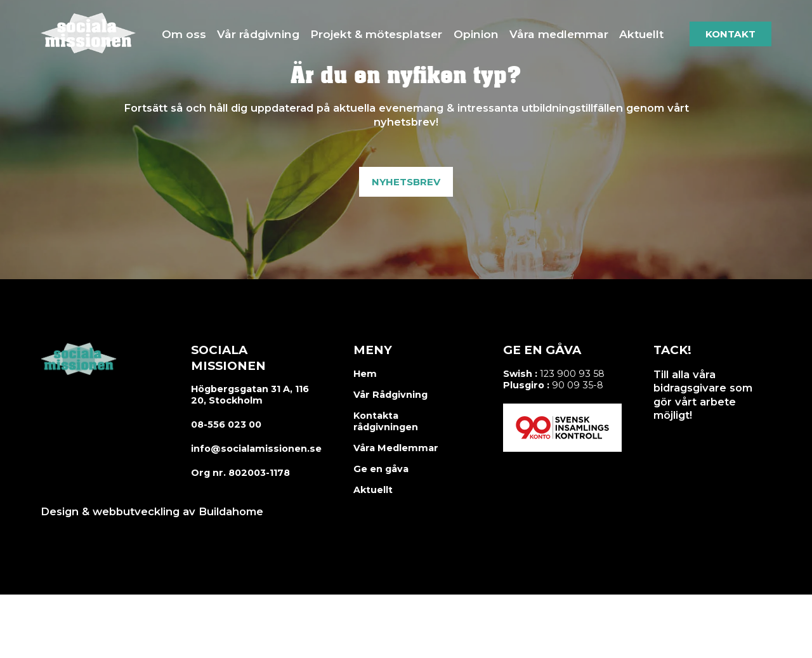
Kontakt (730, 34)
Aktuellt (641, 34)
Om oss (184, 34)
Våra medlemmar (559, 34)
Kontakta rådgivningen (386, 421)
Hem (365, 374)
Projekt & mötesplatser (376, 34)
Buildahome (231, 511)
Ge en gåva (381, 469)
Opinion (476, 34)
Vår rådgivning (258, 34)
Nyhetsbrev (406, 182)
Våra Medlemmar (396, 448)
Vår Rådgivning (390, 395)
